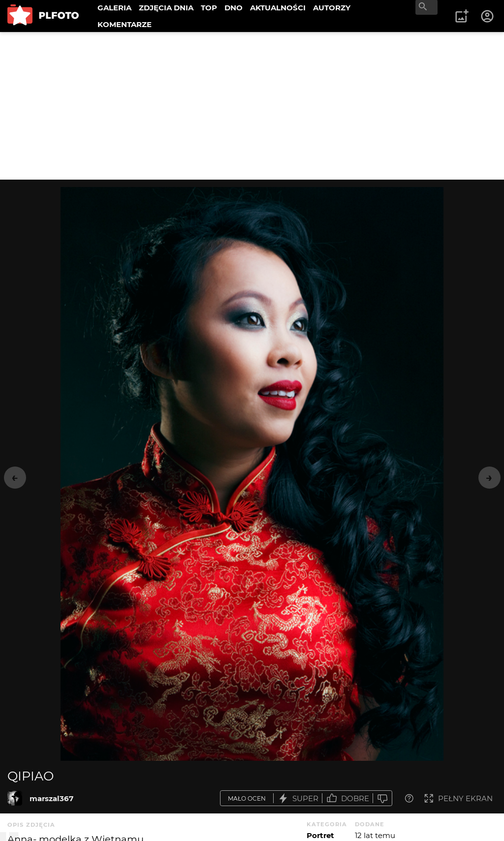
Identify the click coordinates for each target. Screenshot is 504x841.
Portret (320, 835)
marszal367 (51, 798)
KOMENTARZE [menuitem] (125, 24)
